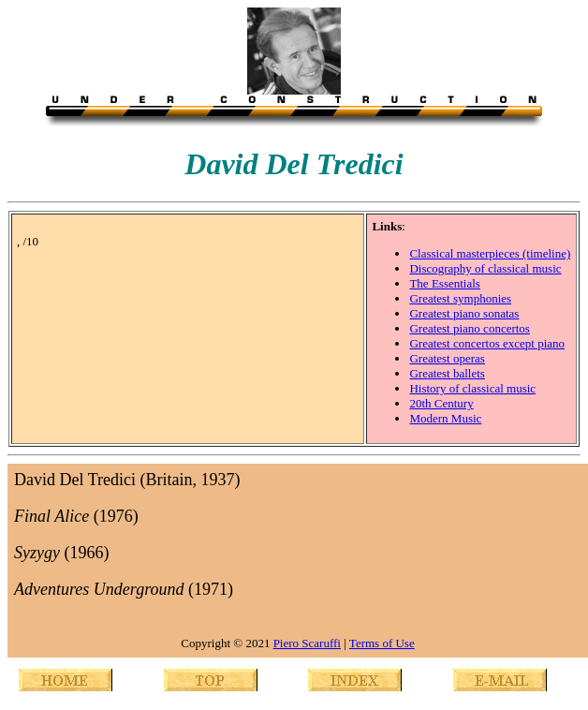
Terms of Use (382, 643)
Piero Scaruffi (307, 643)
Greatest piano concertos (470, 328)
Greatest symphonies (460, 298)
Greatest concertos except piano (487, 343)
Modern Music (445, 418)
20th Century (441, 403)
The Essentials (444, 283)
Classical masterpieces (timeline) (490, 253)
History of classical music (472, 388)
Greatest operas (447, 358)
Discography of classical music (485, 268)
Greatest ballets (447, 373)
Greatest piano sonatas (464, 313)
